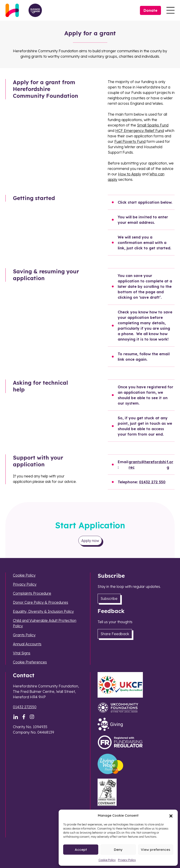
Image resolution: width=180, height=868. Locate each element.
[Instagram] (32, 717)
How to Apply (130, 174)
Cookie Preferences (30, 662)
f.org (170, 465)
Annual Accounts (27, 644)
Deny (118, 850)
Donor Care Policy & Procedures (41, 602)
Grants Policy (24, 635)
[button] (171, 816)
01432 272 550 (152, 482)
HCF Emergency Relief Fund (140, 131)
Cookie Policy (107, 860)
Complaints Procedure (32, 593)
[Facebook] (24, 717)
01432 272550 (25, 707)
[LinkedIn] (16, 717)
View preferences (156, 850)
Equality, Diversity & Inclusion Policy (43, 611)
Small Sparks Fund (153, 125)
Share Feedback (115, 634)
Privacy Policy (127, 860)
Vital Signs (22, 653)
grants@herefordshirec (147, 465)
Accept (81, 850)
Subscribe (109, 599)
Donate (150, 10)
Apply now (90, 541)
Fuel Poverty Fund (130, 141)
